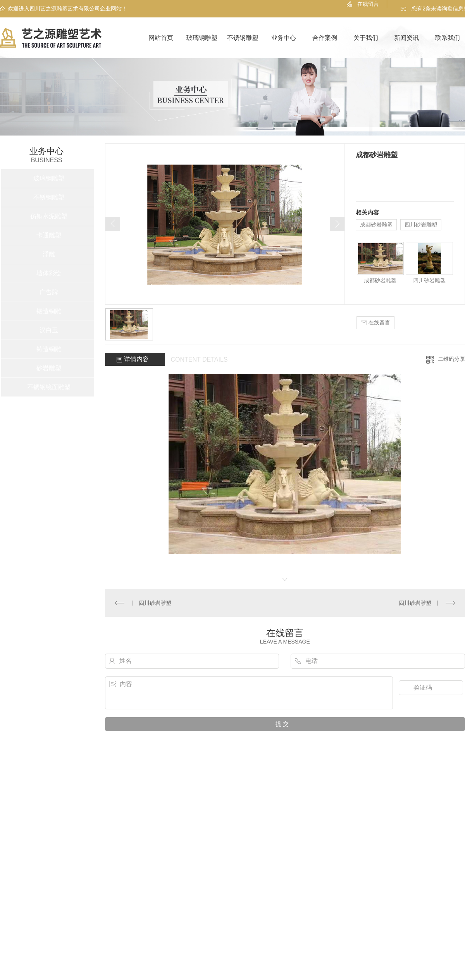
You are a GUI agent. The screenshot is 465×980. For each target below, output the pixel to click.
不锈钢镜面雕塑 (49, 387)
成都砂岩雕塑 (376, 225)
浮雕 (49, 254)
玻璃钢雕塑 (202, 38)
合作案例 (325, 38)
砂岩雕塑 (49, 368)
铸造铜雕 (49, 349)
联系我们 (448, 38)
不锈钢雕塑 (243, 38)
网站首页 (161, 38)
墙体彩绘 (49, 273)
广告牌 (49, 292)
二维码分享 (451, 359)
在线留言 (368, 4)
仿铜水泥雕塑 (49, 216)
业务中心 (284, 38)
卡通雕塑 (49, 235)
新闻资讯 (406, 38)
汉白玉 (49, 330)
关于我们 (366, 38)
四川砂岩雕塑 (421, 225)
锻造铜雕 (49, 311)
